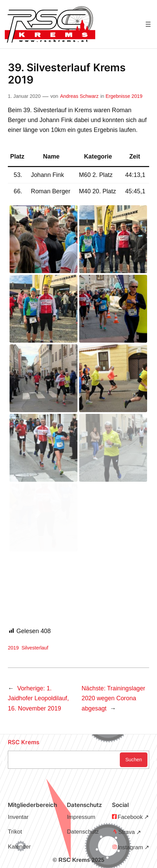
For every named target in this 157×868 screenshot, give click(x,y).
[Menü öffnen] (148, 24)
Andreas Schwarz (79, 96)
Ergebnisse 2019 (124, 96)
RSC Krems (24, 742)
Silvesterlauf (35, 648)
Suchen (134, 760)
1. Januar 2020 (24, 96)
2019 (13, 648)
